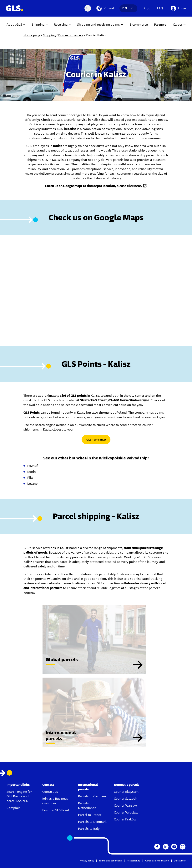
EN (125, 8)
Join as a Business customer (55, 801)
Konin (32, 472)
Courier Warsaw (125, 806)
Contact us (50, 792)
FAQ (160, 8)
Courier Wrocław (126, 812)
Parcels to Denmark (92, 822)
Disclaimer (180, 861)
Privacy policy (87, 861)
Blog (146, 8)
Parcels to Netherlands (87, 806)
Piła (30, 478)
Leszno (33, 484)
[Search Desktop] (88, 8)
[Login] (178, 8)
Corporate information (157, 861)
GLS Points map (96, 440)
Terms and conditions (110, 861)
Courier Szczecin (126, 799)
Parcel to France (90, 815)
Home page (32, 35)
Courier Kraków (125, 819)
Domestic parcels (71, 35)
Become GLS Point (56, 810)
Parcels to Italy (89, 829)
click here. (135, 186)
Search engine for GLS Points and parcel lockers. (19, 796)
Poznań (33, 466)
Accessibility (134, 861)
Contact (48, 785)
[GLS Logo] (14, 8)
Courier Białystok (126, 792)
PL (133, 8)
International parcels (88, 787)
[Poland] (105, 8)
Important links (18, 785)
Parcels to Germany (92, 796)
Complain (14, 808)
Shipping (49, 35)
